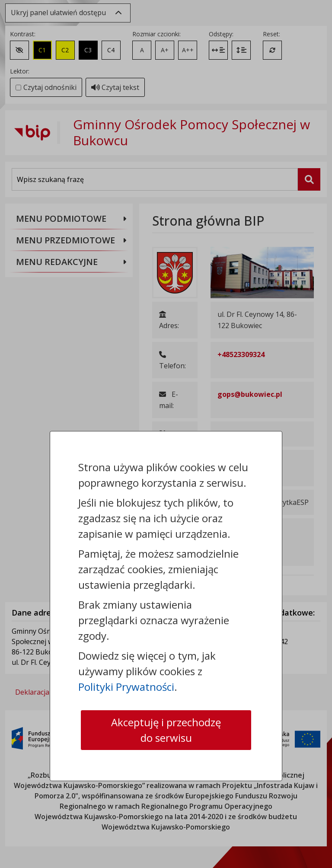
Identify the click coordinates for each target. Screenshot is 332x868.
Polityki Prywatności (126, 687)
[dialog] (166, 434)
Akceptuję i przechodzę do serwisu (166, 730)
